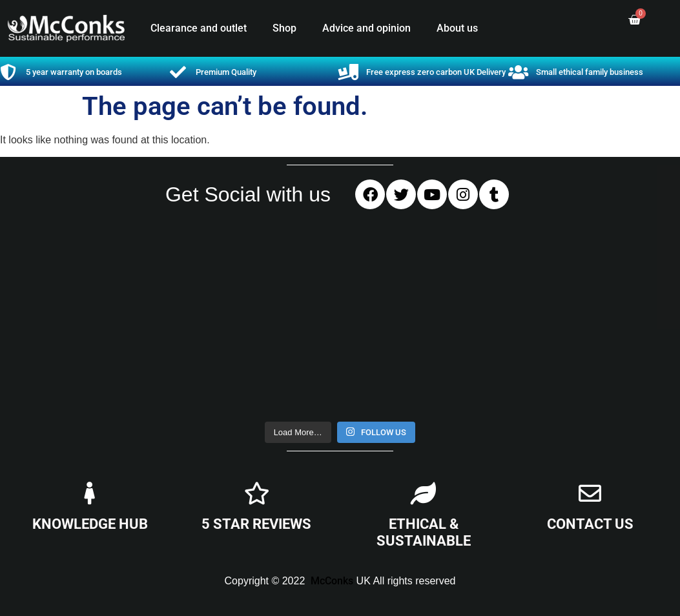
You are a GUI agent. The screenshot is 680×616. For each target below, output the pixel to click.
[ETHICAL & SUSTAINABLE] (423, 493)
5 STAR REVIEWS (256, 524)
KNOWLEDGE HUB (90, 524)
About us (457, 28)
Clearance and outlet (199, 28)
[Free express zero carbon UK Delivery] (348, 72)
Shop (284, 28)
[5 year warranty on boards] (8, 72)
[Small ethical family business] (518, 72)
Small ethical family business (590, 72)
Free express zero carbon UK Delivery (436, 72)
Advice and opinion (366, 28)
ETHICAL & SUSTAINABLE (424, 532)
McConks (332, 581)
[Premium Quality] (178, 72)
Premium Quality (226, 72)
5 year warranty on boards (74, 72)
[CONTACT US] (590, 493)
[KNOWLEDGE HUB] (90, 493)
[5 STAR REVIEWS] (257, 493)
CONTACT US (590, 524)
